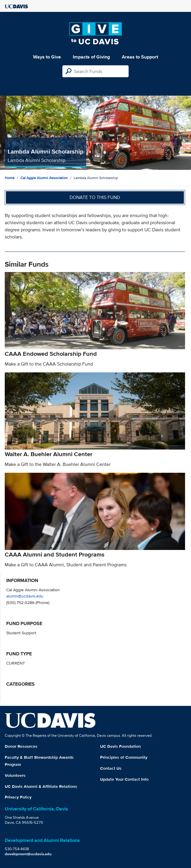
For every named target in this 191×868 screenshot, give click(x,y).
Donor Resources (21, 746)
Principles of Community (124, 757)
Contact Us (111, 768)
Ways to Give (47, 57)
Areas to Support (140, 57)
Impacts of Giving (91, 57)
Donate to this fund (95, 197)
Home (10, 178)
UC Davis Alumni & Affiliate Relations (41, 786)
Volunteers (15, 775)
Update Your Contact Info (124, 779)
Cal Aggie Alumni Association (44, 178)
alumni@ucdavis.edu (25, 596)
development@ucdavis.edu (28, 854)
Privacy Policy (18, 797)
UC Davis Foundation (120, 746)
